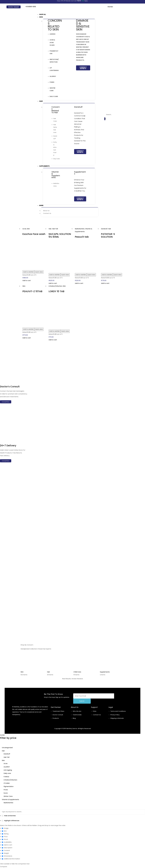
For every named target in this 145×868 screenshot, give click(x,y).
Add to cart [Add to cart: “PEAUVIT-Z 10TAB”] (27, 338)
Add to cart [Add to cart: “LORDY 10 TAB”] (53, 340)
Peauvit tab (82, 237)
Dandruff (104, 229)
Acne (24, 229)
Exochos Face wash (34, 234)
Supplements (105, 672)
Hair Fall (55, 229)
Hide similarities (9, 816)
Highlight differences (11, 821)
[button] (14, 7)
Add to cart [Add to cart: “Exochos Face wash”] (27, 281)
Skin (28, 229)
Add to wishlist (28, 272)
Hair (50, 229)
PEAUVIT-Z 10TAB (32, 291)
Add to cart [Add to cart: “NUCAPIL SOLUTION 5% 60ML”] (53, 283)
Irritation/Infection (55, 286)
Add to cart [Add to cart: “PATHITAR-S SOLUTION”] (105, 283)
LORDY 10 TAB (56, 291)
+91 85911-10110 (31, 7)
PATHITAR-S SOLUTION (108, 235)
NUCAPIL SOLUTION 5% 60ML (60, 235)
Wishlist (110, 7)
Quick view (39, 272)
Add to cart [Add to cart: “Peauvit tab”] (79, 283)
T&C (83, 1)
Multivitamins (80, 229)
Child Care (77, 672)
